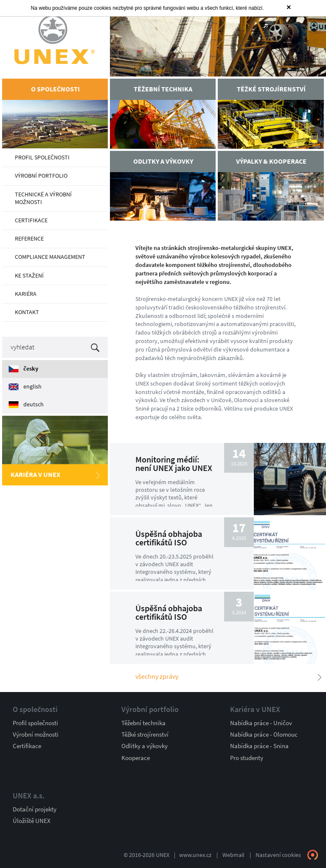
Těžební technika (143, 723)
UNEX (55, 39)
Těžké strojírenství (145, 734)
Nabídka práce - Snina (259, 746)
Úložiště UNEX (32, 820)
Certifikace (27, 746)
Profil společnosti (35, 723)
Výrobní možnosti (36, 734)
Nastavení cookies (278, 855)
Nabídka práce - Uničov (261, 723)
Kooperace (136, 757)
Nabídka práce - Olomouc (264, 734)
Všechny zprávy (157, 677)
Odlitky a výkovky (145, 746)
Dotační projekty (35, 809)
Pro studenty (247, 757)
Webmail (233, 855)
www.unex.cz (195, 855)
